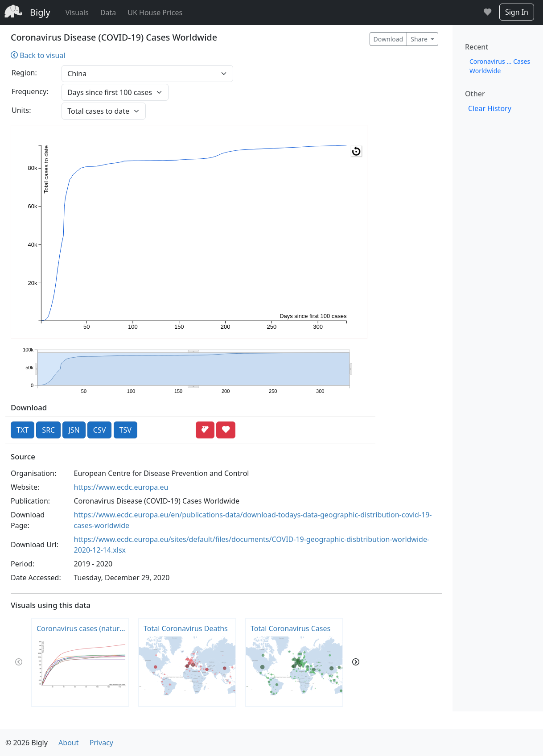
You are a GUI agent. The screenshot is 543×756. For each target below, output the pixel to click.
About (68, 743)
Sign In (517, 12)
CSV (100, 430)
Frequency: (30, 91)
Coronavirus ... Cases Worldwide (500, 66)
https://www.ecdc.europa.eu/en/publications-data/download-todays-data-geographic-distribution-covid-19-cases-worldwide (253, 520)
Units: (21, 110)
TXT (23, 430)
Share (420, 39)
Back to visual (38, 55)
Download (389, 39)
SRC (48, 430)
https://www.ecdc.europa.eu (121, 487)
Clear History (490, 108)
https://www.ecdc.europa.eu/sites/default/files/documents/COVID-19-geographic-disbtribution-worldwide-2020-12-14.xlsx (252, 545)
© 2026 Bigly (27, 743)
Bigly (40, 12)
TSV (125, 430)
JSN (74, 430)
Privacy (101, 743)
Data (108, 12)
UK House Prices (155, 12)
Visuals (77, 12)
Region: (24, 73)
